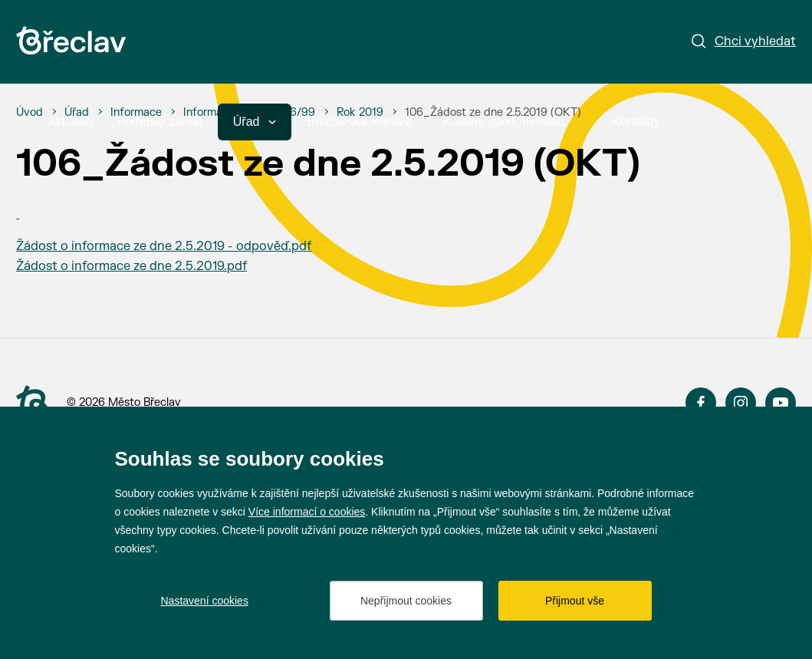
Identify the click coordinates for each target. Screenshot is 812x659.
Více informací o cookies (307, 512)
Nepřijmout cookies (406, 601)
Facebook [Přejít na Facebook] (701, 403)
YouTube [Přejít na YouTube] (781, 403)
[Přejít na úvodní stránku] (71, 40)
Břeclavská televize (359, 122)
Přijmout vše (575, 601)
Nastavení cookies (205, 601)
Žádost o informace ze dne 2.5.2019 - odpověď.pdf (164, 246)
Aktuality (71, 122)
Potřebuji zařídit (160, 122)
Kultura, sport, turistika (512, 122)
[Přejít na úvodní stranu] (32, 404)
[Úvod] (30, 113)
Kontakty (636, 122)
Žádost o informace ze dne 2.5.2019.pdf (131, 266)
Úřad (255, 122)
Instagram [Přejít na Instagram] (741, 403)
